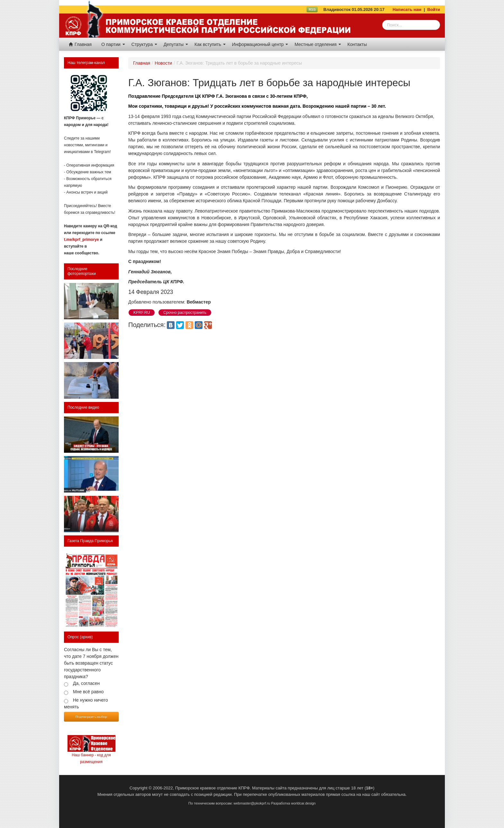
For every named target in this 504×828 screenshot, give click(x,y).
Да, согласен (86, 683)
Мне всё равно (88, 692)
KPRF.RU (142, 313)
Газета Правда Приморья (90, 541)
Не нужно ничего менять (86, 703)
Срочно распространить (185, 313)
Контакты (357, 44)
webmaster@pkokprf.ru (252, 803)
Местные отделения (318, 44)
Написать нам (407, 9)
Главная (80, 44)
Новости (163, 63)
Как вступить (210, 44)
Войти (434, 9)
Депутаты (176, 44)
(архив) (86, 637)
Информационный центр (260, 44)
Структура (144, 44)
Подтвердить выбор (91, 716)
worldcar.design (303, 803)
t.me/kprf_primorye (81, 240)
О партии (113, 44)
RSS (312, 9)
